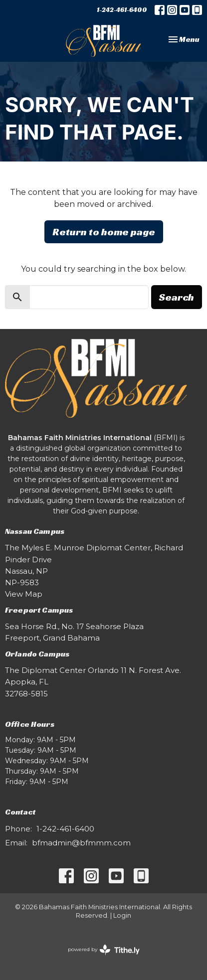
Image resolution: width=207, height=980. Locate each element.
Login (122, 915)
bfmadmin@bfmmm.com (81, 843)
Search (177, 297)
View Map (24, 594)
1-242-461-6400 (122, 10)
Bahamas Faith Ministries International (80, 438)
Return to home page (104, 232)
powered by (104, 950)
